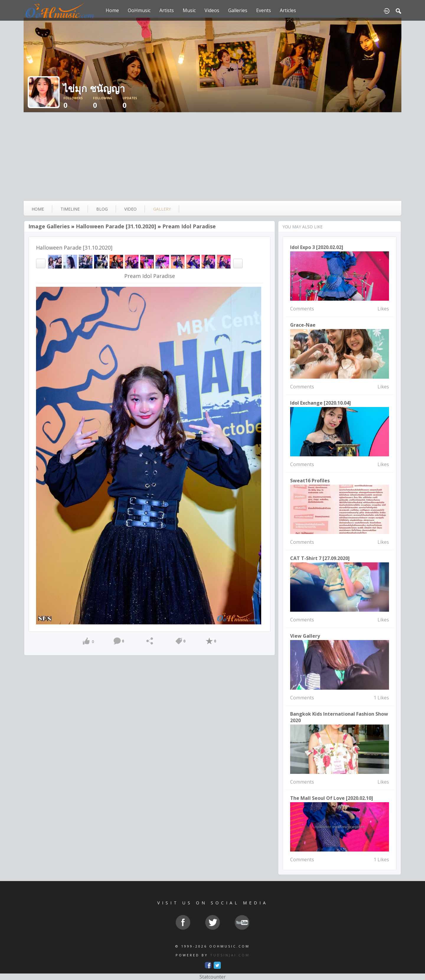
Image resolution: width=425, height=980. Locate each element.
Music (189, 10)
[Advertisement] (212, 157)
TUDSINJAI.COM (230, 955)
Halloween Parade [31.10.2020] (116, 226)
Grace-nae (303, 325)
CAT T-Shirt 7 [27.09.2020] (320, 558)
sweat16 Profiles (310, 481)
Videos (212, 10)
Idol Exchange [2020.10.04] (321, 403)
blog (102, 209)
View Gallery (305, 636)
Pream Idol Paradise (189, 226)
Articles (288, 10)
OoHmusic (139, 10)
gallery (162, 209)
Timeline (70, 209)
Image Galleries (49, 226)
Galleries (238, 10)
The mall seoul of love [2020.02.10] (332, 798)
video (130, 209)
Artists (167, 10)
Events (264, 10)
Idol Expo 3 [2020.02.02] (317, 247)
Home (112, 10)
